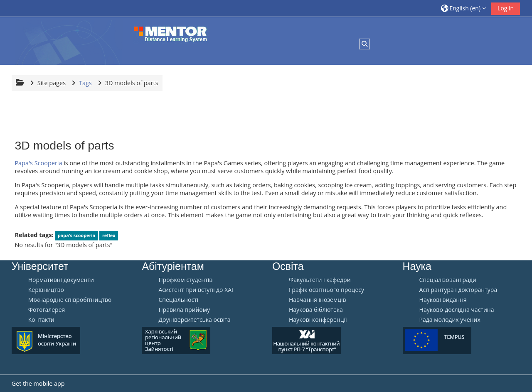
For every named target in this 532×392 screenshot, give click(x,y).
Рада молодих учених (450, 320)
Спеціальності (178, 300)
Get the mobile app (38, 383)
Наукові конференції (318, 320)
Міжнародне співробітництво (70, 300)
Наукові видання (443, 300)
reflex (109, 235)
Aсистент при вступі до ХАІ (196, 290)
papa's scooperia (76, 235)
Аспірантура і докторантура (458, 290)
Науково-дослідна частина (457, 310)
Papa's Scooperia (38, 163)
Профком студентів (185, 280)
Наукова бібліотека (316, 310)
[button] (463, 8)
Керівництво (46, 290)
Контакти (41, 320)
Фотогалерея (47, 310)
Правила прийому (184, 310)
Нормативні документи (61, 280)
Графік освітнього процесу (326, 290)
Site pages (52, 83)
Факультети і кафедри (320, 280)
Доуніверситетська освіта (194, 320)
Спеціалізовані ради (448, 280)
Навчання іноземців (318, 300)
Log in (506, 8)
